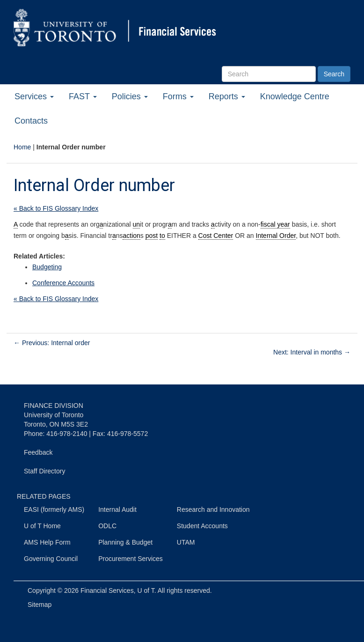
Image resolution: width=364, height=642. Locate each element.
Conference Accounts (63, 283)
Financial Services (107, 590)
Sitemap (40, 605)
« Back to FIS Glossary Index (56, 208)
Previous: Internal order (52, 343)
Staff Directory (44, 471)
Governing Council (51, 559)
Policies (130, 96)
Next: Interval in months (312, 352)
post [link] (152, 236)
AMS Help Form (47, 542)
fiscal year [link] (275, 224)
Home (22, 147)
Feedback (38, 452)
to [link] (162, 236)
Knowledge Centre (295, 96)
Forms (178, 96)
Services (34, 96)
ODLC (107, 526)
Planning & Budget (125, 542)
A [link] (16, 224)
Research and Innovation (213, 509)
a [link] (102, 224)
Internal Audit (117, 509)
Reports (227, 96)
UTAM (186, 542)
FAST (83, 96)
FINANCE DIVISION (54, 406)
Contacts (31, 121)
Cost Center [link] (216, 236)
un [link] (137, 224)
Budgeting (47, 267)
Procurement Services (131, 559)
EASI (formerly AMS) (54, 509)
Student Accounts (202, 526)
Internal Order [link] (276, 236)
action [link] (131, 236)
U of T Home (42, 526)
